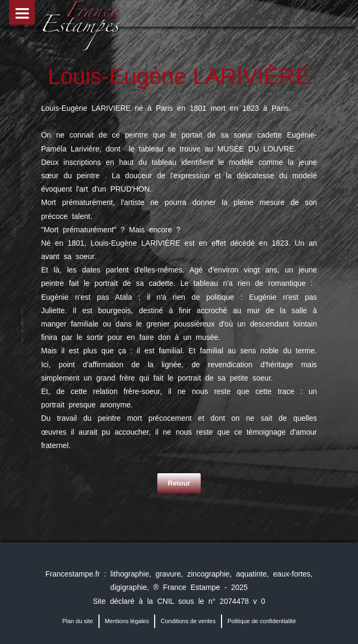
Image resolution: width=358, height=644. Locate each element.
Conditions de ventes (188, 621)
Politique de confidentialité (262, 621)
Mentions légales (127, 621)
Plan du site (77, 621)
